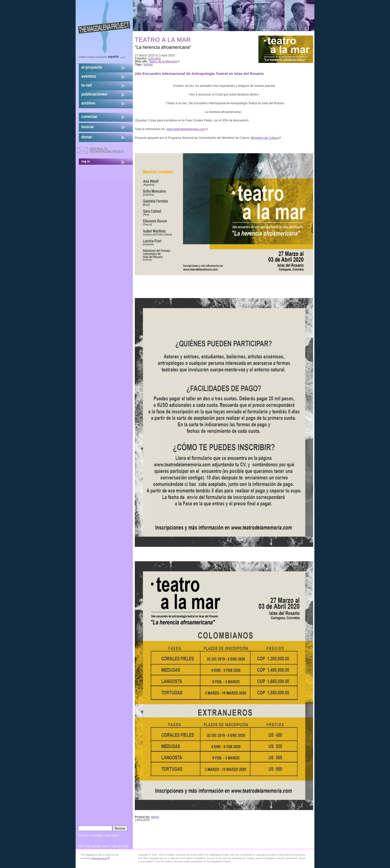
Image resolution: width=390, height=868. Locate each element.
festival (148, 64)
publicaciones (94, 94)
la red (87, 85)
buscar (88, 127)
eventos (89, 76)
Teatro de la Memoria (165, 61)
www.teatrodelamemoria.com (187, 129)
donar (87, 137)
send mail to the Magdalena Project (107, 150)
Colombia (154, 58)
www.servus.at (101, 858)
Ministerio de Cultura (266, 138)
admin (155, 817)
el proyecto (92, 67)
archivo (88, 103)
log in (86, 161)
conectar (89, 117)
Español (113, 57)
